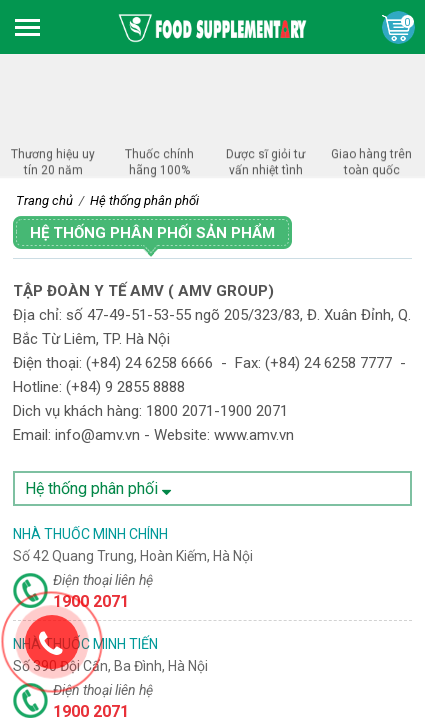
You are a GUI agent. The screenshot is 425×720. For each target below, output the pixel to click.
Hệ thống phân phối (98, 488)
